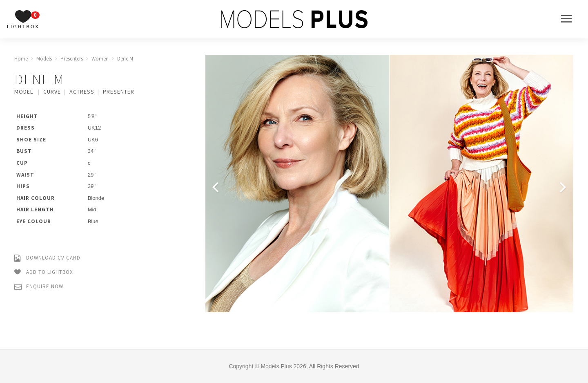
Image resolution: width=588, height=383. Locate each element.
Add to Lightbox (44, 272)
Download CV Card (47, 258)
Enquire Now (39, 287)
